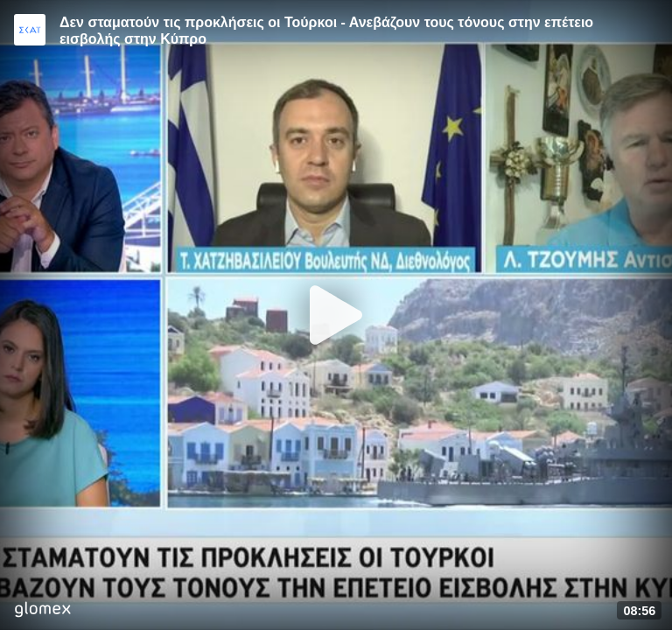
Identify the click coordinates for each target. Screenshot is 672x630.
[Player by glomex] (42, 611)
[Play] (336, 315)
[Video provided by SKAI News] (30, 30)
